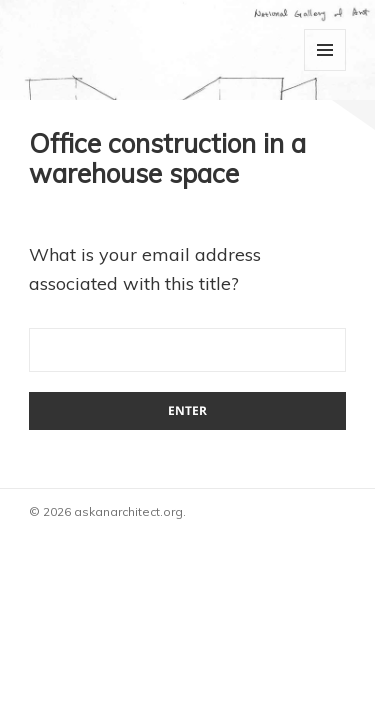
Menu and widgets (325, 50)
